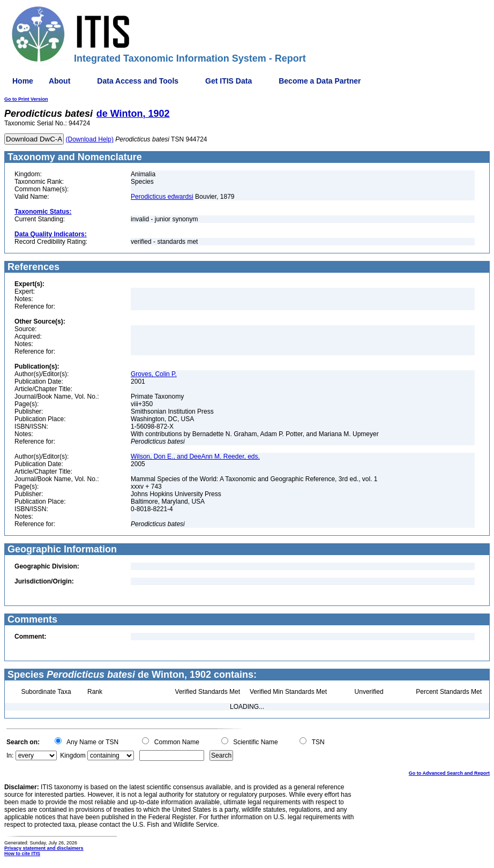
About (59, 81)
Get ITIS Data (229, 81)
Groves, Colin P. (154, 374)
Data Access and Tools (138, 81)
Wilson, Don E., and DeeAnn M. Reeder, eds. (195, 457)
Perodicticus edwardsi (162, 197)
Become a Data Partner (320, 81)
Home (23, 81)
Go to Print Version (26, 99)
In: (10, 755)
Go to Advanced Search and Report (449, 773)
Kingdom (73, 755)
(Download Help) (90, 139)
